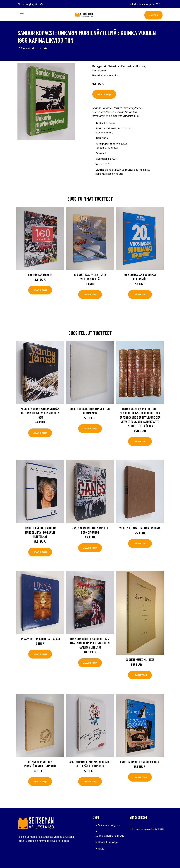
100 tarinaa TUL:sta (40, 275)
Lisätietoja (104, 94)
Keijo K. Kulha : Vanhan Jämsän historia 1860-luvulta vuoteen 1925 (40, 413)
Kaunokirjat (128, 66)
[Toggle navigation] (22, 15)
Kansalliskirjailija (108, 842)
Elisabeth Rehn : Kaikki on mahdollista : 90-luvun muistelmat (40, 532)
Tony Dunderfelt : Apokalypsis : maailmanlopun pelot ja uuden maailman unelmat (90, 643)
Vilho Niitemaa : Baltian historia (140, 528)
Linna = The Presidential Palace (40, 639)
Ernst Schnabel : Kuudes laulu (140, 762)
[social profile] (41, 4)
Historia (42, 48)
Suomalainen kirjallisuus (110, 836)
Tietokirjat (28, 48)
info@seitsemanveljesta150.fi (145, 4)
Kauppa (153, 15)
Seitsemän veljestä (109, 825)
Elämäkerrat (100, 70)
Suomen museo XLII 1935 (140, 660)
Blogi (101, 849)
